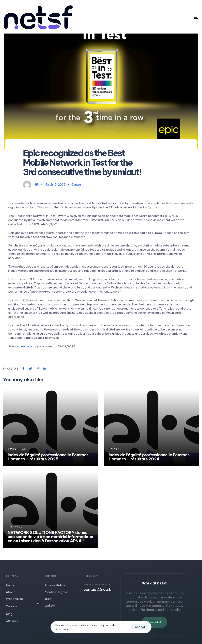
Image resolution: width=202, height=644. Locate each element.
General (76, 185)
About (10, 592)
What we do (14, 599)
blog (9, 614)
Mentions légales (57, 592)
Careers (23, 606)
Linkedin (50, 605)
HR (37, 185)
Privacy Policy (55, 585)
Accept (140, 627)
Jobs (48, 599)
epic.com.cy (30, 346)
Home (10, 585)
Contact (12, 621)
